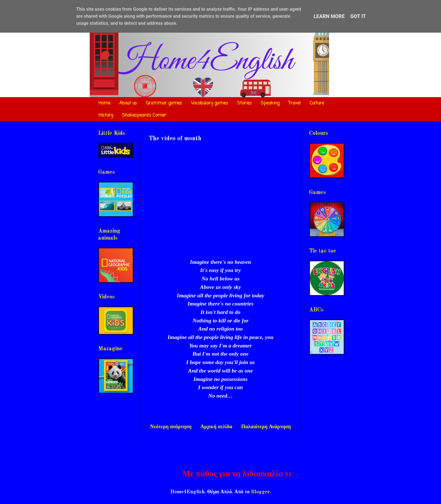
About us (128, 103)
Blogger (260, 492)
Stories (244, 103)
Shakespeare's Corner (144, 115)
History (106, 115)
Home (104, 103)
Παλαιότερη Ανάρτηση (266, 427)
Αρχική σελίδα (216, 427)
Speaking (270, 103)
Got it (358, 16)
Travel (294, 103)
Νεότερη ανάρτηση (171, 427)
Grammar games (164, 103)
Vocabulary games (210, 103)
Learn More (329, 16)
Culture (317, 103)
